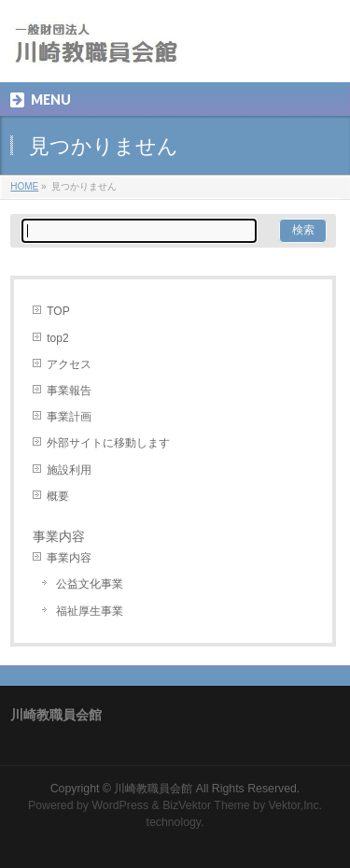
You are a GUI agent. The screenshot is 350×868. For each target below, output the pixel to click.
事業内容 (69, 558)
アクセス (69, 364)
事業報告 (69, 391)
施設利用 (69, 470)
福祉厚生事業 (90, 611)
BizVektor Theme (206, 805)
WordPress (120, 805)
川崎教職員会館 (153, 789)
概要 (58, 496)
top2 (57, 338)
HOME (24, 186)
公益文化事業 (90, 584)
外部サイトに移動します (108, 443)
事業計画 (69, 417)
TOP (58, 311)
